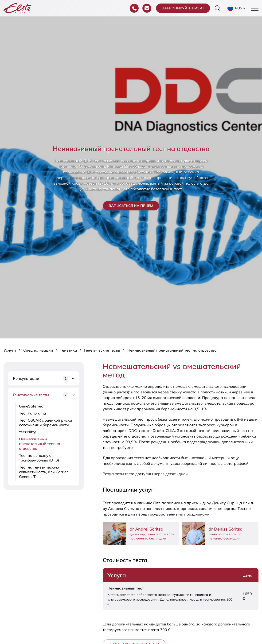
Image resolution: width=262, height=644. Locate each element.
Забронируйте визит (183, 8)
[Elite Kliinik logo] (18, 8)
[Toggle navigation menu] (255, 8)
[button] (237, 8)
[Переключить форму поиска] (218, 8)
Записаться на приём (131, 206)
